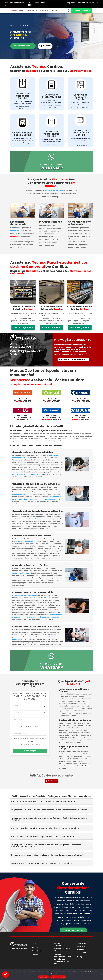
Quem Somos (31, 10)
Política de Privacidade (58, 977)
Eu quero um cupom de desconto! (73, 359)
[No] (100, 975)
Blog (62, 10)
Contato (55, 10)
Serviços (44, 10)
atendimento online (52, 164)
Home (21, 10)
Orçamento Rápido (81, 11)
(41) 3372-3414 (34, 3)
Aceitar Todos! (44, 977)
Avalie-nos (53, 781)
